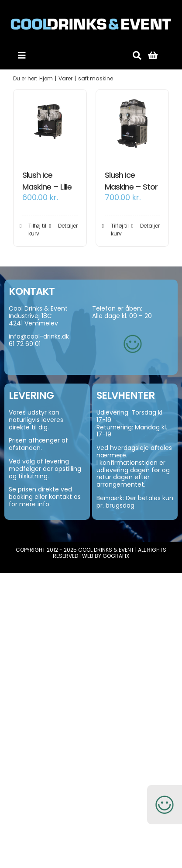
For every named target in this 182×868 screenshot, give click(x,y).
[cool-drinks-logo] (91, 10)
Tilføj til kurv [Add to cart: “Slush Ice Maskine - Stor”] (120, 230)
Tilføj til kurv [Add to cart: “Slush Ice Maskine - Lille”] (37, 230)
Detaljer (68, 226)
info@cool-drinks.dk (39, 336)
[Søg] (137, 55)
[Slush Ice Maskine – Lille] (50, 126)
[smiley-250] (133, 329)
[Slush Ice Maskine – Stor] (132, 126)
